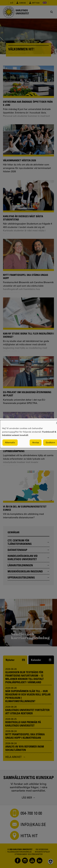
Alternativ (10, 442)
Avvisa (36, 442)
